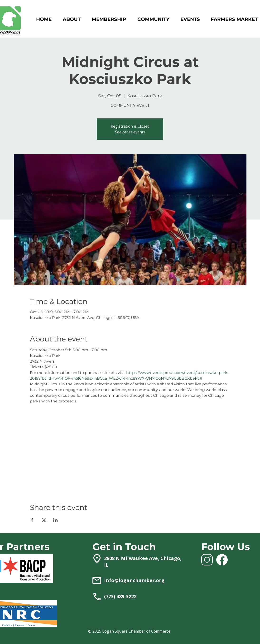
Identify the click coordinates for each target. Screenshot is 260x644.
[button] (109, 19)
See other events (130, 132)
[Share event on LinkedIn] (55, 520)
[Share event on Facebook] (32, 520)
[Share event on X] (44, 520)
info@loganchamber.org (134, 580)
